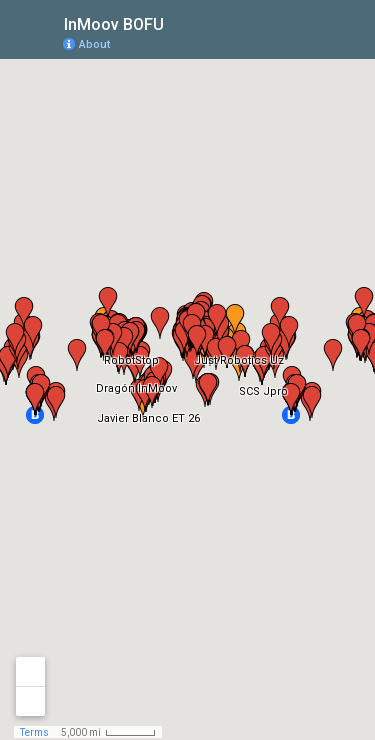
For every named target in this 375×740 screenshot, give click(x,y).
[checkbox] (179, 22)
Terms (34, 732)
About (94, 44)
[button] (280, 43)
